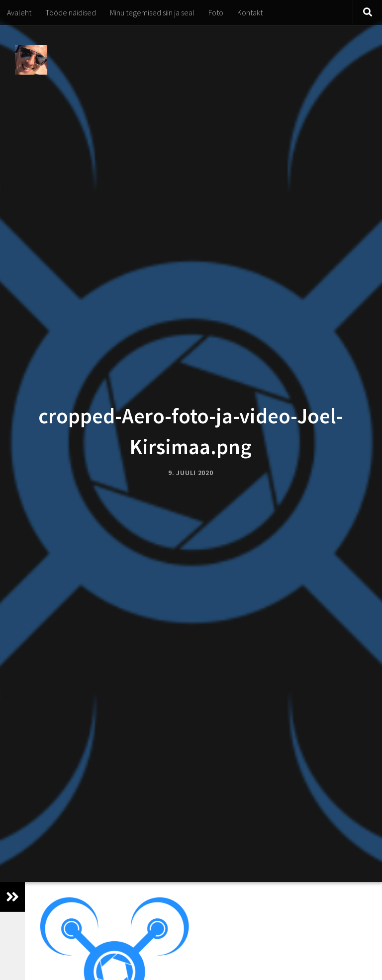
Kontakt (250, 12)
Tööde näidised (71, 12)
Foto (216, 12)
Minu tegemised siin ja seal (152, 12)
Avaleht (19, 12)
